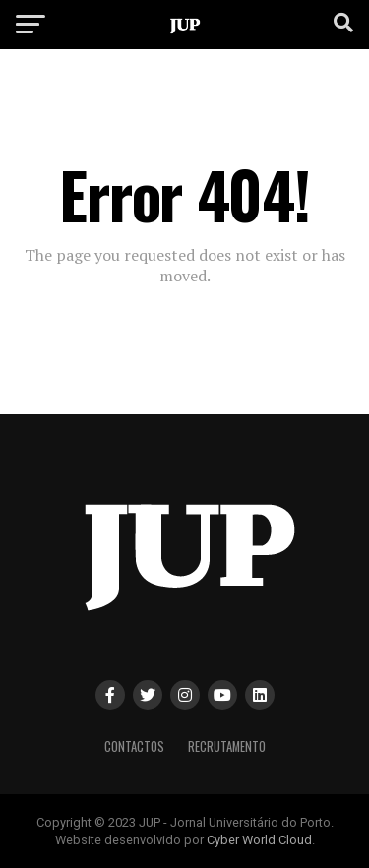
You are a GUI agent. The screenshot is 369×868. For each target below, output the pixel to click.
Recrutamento (227, 746)
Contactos (134, 746)
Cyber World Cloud (259, 840)
